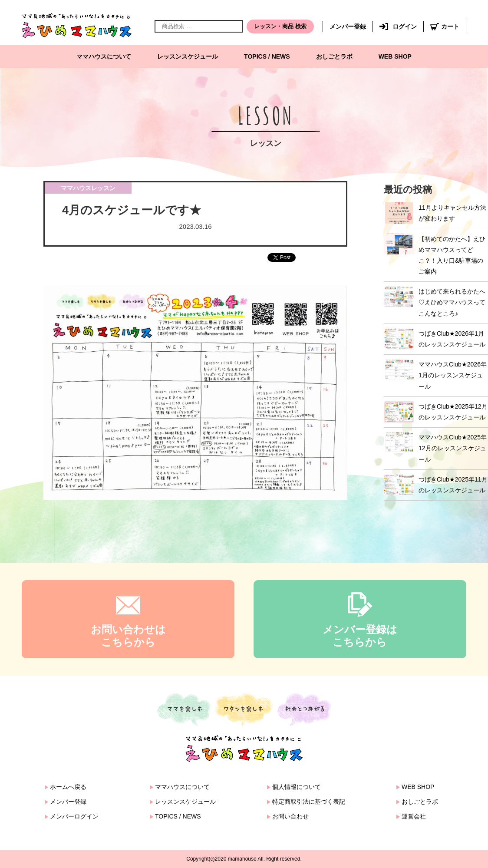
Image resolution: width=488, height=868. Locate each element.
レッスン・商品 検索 (280, 26)
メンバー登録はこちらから (360, 636)
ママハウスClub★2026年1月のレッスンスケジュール (453, 375)
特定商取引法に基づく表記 (309, 802)
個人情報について (297, 787)
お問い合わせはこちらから (128, 636)
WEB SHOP (395, 56)
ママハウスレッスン (88, 188)
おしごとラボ (334, 56)
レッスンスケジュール (188, 56)
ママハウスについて (104, 56)
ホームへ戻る (68, 787)
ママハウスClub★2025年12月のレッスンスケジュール (453, 448)
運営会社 (414, 816)
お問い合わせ (290, 816)
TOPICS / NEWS (267, 56)
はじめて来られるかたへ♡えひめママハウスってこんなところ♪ (452, 302)
